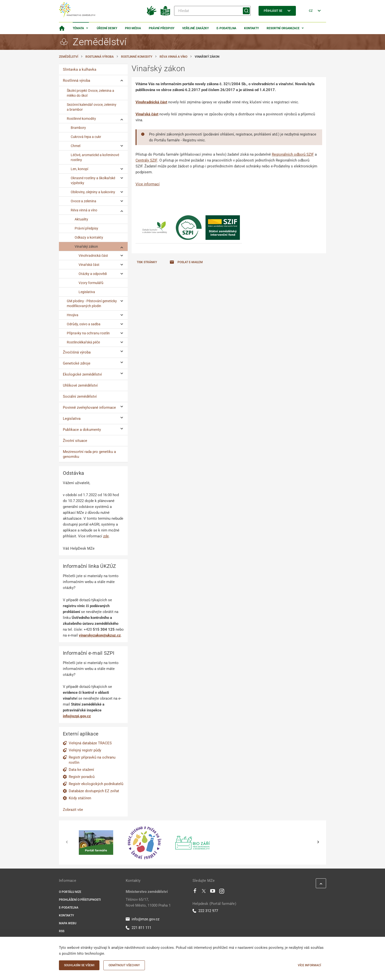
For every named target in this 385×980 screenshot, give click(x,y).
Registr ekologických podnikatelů (96, 784)
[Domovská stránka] (62, 28)
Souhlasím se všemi (79, 965)
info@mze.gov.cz (143, 919)
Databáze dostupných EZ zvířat (94, 791)
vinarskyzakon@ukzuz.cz (100, 635)
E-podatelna (226, 28)
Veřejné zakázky (195, 28)
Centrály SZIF (146, 160)
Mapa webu (68, 923)
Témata (78, 28)
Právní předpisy (162, 28)
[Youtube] (213, 892)
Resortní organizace (283, 28)
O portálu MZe (70, 892)
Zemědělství (69, 57)
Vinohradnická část (151, 102)
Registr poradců (82, 777)
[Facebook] (195, 892)
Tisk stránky (147, 262)
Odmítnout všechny (124, 965)
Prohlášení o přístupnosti (80, 900)
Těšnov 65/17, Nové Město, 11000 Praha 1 (148, 902)
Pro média (133, 28)
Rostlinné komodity (137, 57)
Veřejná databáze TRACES (90, 743)
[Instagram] (222, 892)
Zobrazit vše (73, 810)
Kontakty (251, 28)
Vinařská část (147, 114)
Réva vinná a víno (173, 57)
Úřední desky (107, 28)
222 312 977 (205, 911)
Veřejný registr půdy (85, 750)
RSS (62, 931)
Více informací (148, 184)
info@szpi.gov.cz (77, 716)
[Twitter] (204, 892)
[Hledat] (212, 11)
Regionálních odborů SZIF (293, 154)
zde (106, 536)
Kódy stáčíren (80, 798)
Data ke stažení (81, 770)
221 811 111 (138, 928)
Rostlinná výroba (100, 57)
